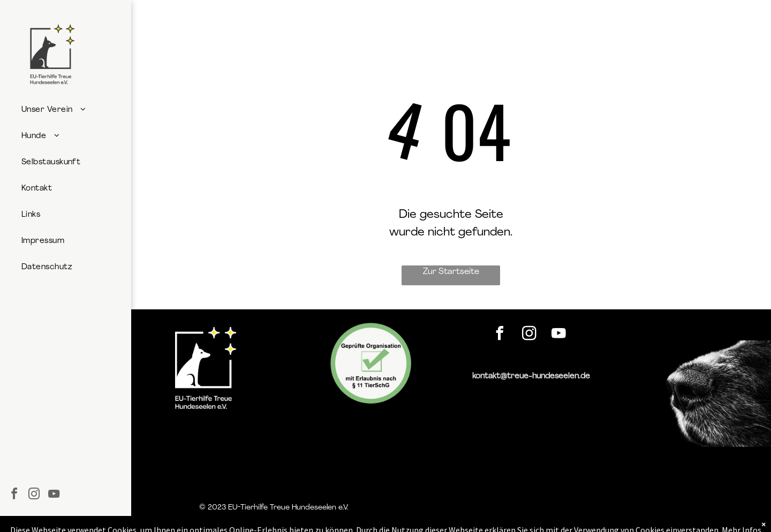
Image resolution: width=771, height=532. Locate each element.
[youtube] (54, 495)
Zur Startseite (451, 272)
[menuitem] (65, 110)
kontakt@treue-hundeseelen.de (531, 377)
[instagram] (34, 495)
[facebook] (14, 495)
